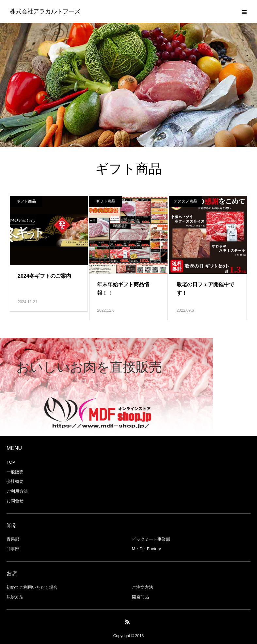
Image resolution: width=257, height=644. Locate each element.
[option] (106, 387)
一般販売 (15, 472)
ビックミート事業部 (151, 539)
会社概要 (15, 481)
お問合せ (15, 501)
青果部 (13, 539)
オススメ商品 (185, 201)
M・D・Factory (147, 549)
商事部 (13, 549)
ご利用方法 (17, 491)
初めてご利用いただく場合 (32, 587)
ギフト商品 (26, 201)
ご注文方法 (143, 587)
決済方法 (15, 597)
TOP (11, 462)
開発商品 (140, 597)
